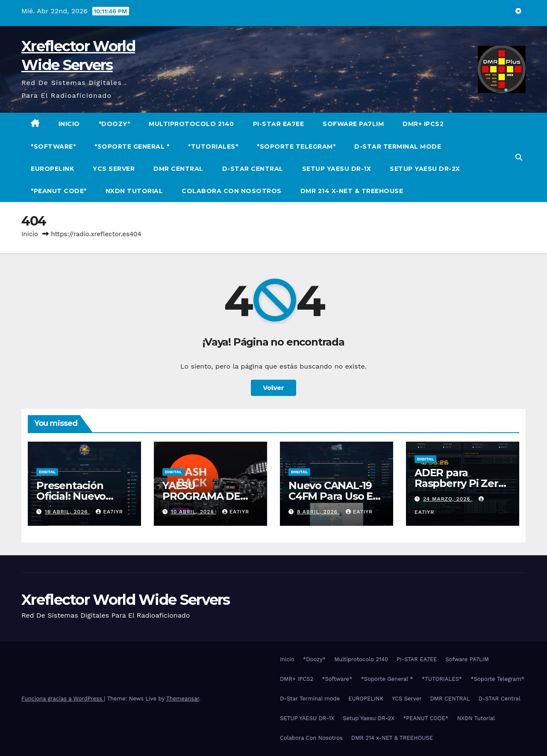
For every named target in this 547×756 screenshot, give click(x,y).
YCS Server (114, 169)
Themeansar (183, 699)
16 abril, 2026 (68, 512)
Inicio (69, 124)
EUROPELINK (52, 169)
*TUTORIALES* (213, 147)
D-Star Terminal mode (398, 147)
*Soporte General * (132, 147)
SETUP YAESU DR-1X (337, 169)
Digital (47, 472)
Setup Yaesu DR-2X (425, 169)
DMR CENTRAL (178, 169)
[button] (519, 157)
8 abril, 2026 (318, 512)
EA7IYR (109, 512)
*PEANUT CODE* (59, 191)
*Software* (53, 147)
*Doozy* (115, 124)
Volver (273, 388)
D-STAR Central (253, 169)
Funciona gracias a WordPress (63, 699)
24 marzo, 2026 (448, 499)
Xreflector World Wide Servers (126, 600)
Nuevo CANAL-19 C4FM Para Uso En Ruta (334, 496)
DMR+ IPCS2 (423, 124)
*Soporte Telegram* (296, 147)
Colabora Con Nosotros (232, 191)
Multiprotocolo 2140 (191, 124)
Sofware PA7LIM (353, 124)
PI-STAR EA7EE (279, 124)
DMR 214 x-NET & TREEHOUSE (352, 191)
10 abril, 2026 (194, 512)
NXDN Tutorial (134, 191)
